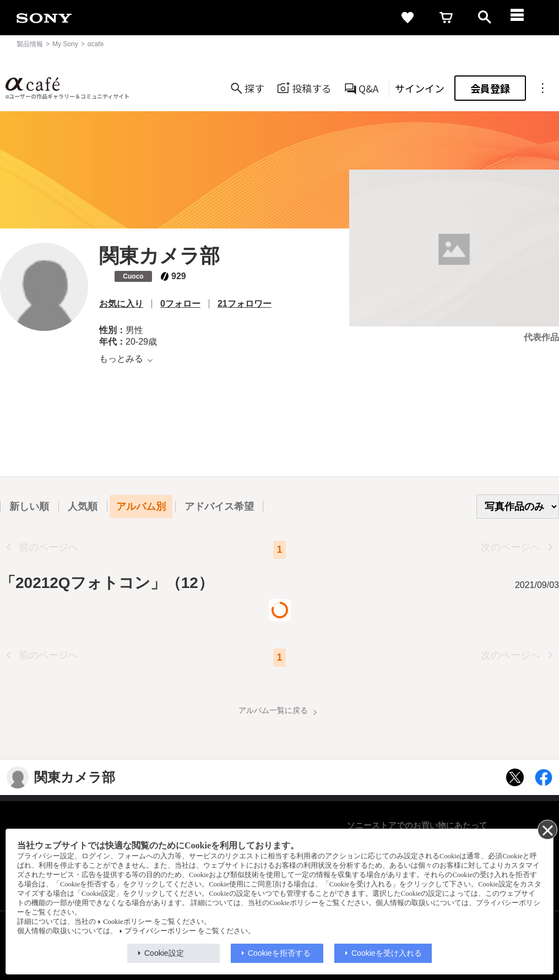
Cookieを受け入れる (387, 953)
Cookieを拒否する (279, 953)
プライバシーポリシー (160, 931)
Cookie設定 (164, 953)
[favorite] (408, 18)
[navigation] (523, 18)
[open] (485, 18)
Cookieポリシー (127, 922)
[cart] (446, 18)
